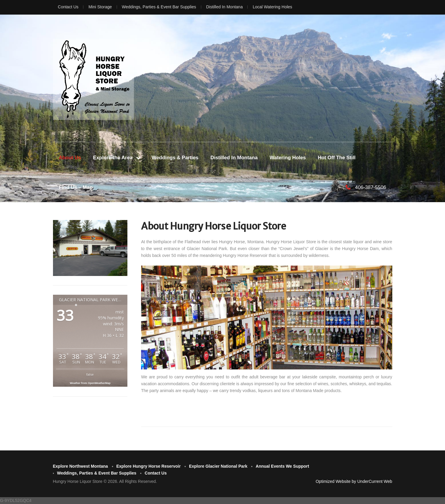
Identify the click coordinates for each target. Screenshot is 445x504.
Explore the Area (113, 158)
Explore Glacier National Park (218, 466)
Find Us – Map (76, 187)
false (90, 374)
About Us (70, 158)
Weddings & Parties (175, 158)
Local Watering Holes (273, 7)
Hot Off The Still (337, 158)
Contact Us (68, 7)
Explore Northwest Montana (81, 466)
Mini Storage (100, 7)
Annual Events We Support (282, 466)
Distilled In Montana (224, 7)
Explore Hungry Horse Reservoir (149, 466)
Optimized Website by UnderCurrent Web (354, 481)
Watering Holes (288, 158)
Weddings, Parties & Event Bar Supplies (159, 7)
